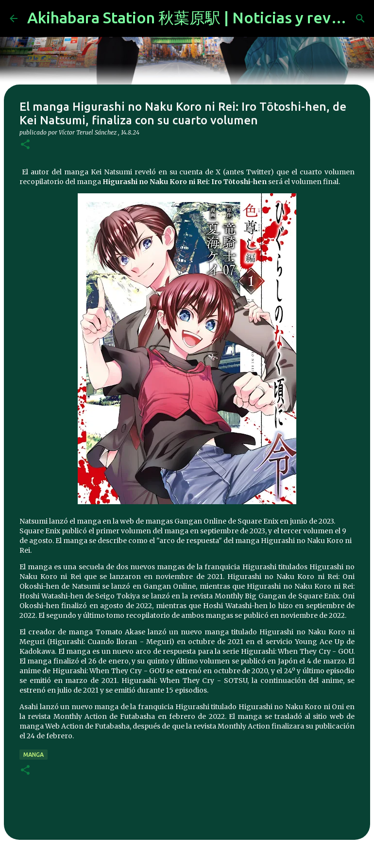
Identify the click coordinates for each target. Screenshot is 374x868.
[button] (25, 145)
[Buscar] (360, 18)
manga (34, 755)
